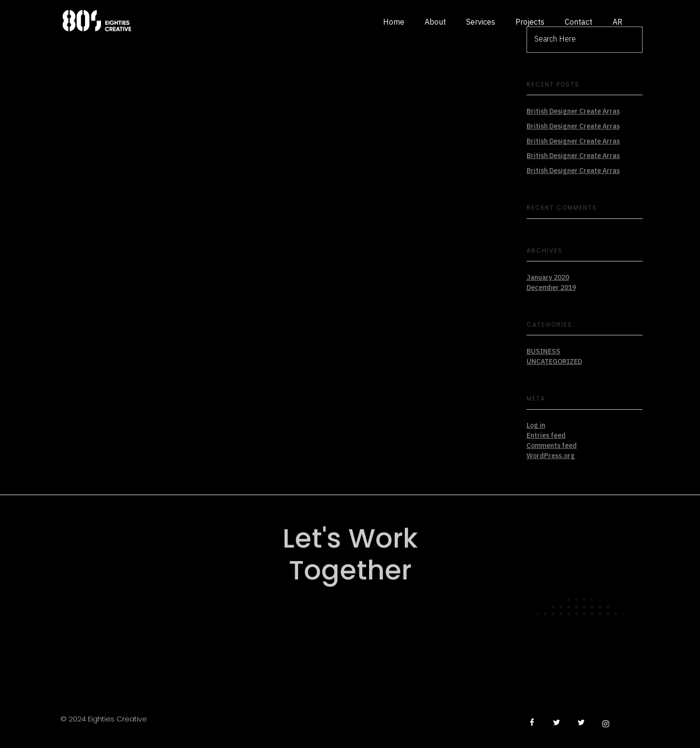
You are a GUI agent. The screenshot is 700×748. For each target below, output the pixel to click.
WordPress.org (551, 456)
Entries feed (546, 436)
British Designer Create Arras (573, 111)
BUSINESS (543, 352)
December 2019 (551, 288)
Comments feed (552, 446)
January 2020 (548, 278)
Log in (536, 425)
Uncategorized (554, 362)
